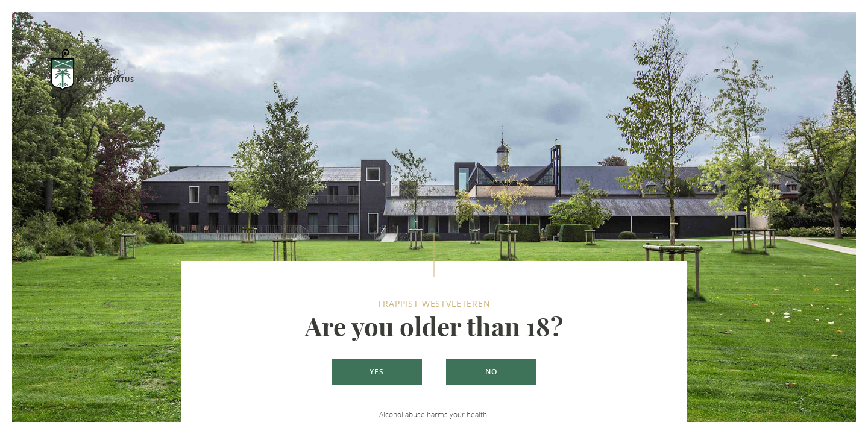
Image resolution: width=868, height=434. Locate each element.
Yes (377, 372)
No (491, 372)
